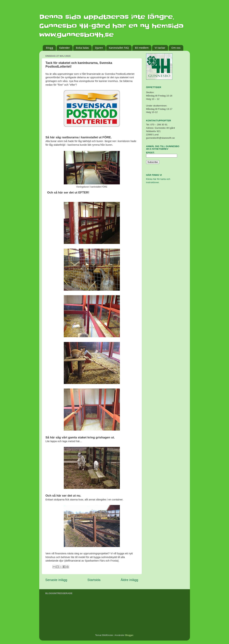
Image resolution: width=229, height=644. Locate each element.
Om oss (176, 48)
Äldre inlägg (129, 580)
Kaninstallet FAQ (119, 48)
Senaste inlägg (56, 580)
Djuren (99, 48)
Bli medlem (142, 48)
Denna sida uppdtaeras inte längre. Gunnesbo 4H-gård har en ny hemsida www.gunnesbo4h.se (111, 26)
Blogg (49, 48)
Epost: (150, 153)
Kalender (64, 48)
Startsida (94, 580)
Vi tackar (160, 48)
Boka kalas (82, 48)
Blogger (129, 635)
